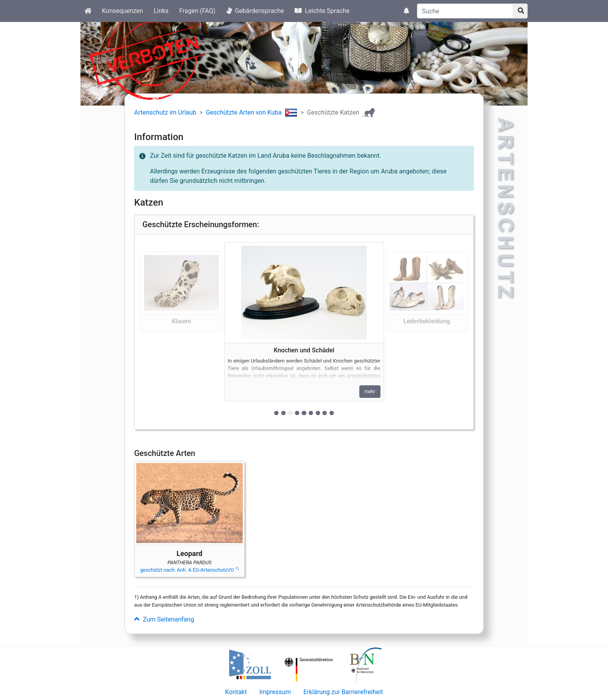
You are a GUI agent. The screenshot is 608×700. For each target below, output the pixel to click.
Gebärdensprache (255, 11)
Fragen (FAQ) (198, 11)
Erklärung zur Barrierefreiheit (343, 692)
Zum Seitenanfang (164, 619)
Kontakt (236, 692)
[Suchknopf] (520, 11)
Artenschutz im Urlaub (165, 112)
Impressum (275, 692)
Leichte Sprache (322, 11)
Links (161, 11)
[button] (181, 332)
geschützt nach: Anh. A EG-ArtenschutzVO (189, 570)
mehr (370, 392)
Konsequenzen (123, 11)
